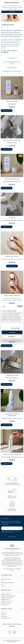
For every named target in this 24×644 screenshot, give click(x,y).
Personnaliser (12, 337)
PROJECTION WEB (12, 642)
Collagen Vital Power (6, 594)
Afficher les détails (16, 328)
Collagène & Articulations (7, 598)
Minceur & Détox (5, 605)
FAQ (2, 584)
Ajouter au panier (7, 111)
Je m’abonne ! (12, 537)
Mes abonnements (5, 618)
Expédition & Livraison (6, 579)
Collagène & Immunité (6, 601)
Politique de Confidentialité (7, 583)
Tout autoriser (12, 332)
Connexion (3, 614)
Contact (3, 586)
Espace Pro (4, 613)
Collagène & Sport (5, 599)
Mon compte (4, 616)
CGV (2, 581)
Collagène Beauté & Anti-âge (8, 596)
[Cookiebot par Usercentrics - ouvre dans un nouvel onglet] (17, 306)
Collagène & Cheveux (6, 603)
